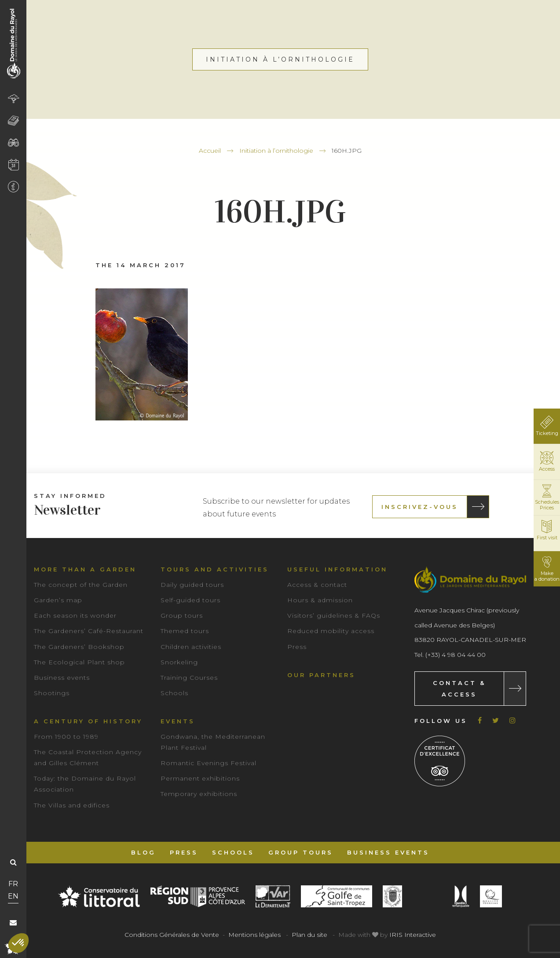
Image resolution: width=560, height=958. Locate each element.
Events (178, 721)
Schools (174, 693)
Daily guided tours (192, 585)
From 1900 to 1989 (66, 737)
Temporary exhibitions (199, 794)
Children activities (191, 647)
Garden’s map (58, 600)
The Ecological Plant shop (79, 662)
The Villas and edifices (72, 805)
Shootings (52, 693)
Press (297, 647)
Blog (143, 852)
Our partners (321, 675)
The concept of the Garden (81, 585)
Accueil (210, 151)
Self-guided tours (190, 600)
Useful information (337, 569)
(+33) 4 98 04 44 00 (456, 655)
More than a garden (85, 569)
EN (13, 896)
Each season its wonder (75, 615)
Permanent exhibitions (200, 778)
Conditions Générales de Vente (172, 935)
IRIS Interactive (413, 935)
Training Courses (189, 678)
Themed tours (185, 631)
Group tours (182, 615)
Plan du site (309, 935)
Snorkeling (179, 662)
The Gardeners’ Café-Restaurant (89, 631)
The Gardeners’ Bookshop (79, 647)
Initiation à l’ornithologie (276, 151)
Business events (62, 678)
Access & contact (317, 585)
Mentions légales (254, 935)
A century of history (88, 721)
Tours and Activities (215, 569)
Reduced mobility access (331, 631)
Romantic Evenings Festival (209, 763)
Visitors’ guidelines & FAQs (334, 615)
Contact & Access (459, 689)
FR (13, 884)
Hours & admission (320, 600)
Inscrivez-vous (420, 507)
